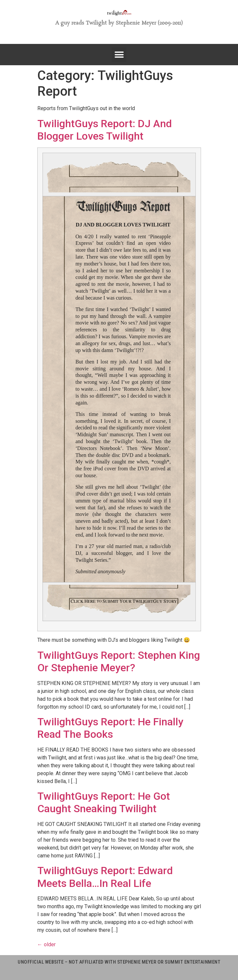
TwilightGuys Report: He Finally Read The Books (110, 728)
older (46, 944)
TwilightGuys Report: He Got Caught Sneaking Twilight (104, 802)
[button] (119, 55)
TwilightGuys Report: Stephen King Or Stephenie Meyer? (119, 661)
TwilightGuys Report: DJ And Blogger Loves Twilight (105, 130)
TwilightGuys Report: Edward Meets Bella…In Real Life (105, 877)
